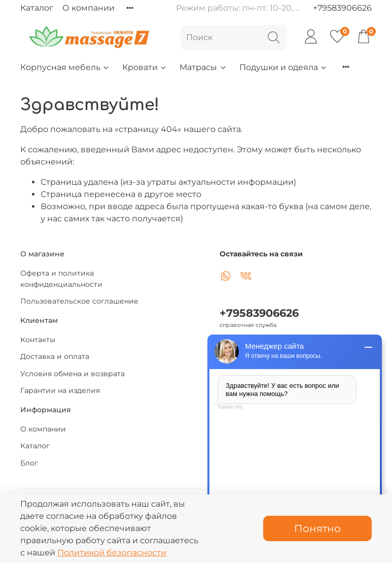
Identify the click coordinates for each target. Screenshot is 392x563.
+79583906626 (342, 8)
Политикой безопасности (112, 553)
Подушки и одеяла (283, 67)
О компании (88, 8)
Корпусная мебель (65, 67)
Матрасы (203, 67)
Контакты (38, 340)
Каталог (37, 8)
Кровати (145, 67)
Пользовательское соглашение (79, 301)
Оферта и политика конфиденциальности (61, 279)
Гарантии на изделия (60, 390)
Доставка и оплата (55, 356)
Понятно (317, 528)
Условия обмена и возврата (73, 374)
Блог (29, 463)
